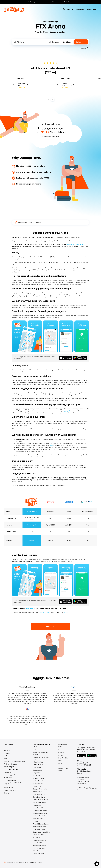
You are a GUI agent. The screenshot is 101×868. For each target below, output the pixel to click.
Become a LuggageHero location (14, 761)
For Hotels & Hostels (10, 764)
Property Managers (12, 769)
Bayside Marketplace (40, 845)
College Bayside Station (41, 813)
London (61, 755)
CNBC (66, 612)
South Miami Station (40, 808)
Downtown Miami (39, 835)
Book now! (51, 626)
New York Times (44, 612)
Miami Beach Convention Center (41, 758)
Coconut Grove (38, 765)
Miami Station (37, 805)
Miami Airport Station (40, 827)
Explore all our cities (63, 770)
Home (6, 748)
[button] (97, 864)
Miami (31, 222)
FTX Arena (36, 837)
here (70, 370)
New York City (63, 758)
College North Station (40, 810)
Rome (60, 763)
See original (22, 78)
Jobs (7, 756)
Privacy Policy (8, 788)
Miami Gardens (38, 762)
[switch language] (64, 9)
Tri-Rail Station (38, 792)
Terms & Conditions (10, 790)
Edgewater (37, 773)
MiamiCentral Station (40, 840)
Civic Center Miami (39, 794)
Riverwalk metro (38, 819)
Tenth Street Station (39, 797)
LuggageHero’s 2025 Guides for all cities (14, 784)
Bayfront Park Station (40, 816)
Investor (8, 753)
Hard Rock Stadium (39, 843)
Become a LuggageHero (76, 9)
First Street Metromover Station (41, 754)
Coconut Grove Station (41, 800)
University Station (39, 778)
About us (7, 750)
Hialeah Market (38, 781)
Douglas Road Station (40, 789)
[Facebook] (84, 788)
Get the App (91, 9)
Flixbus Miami (37, 750)
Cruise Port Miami (39, 854)
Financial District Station (41, 824)
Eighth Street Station (40, 802)
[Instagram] (90, 788)
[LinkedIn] (96, 788)
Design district (38, 770)
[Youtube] (93, 788)
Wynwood (36, 775)
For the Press (8, 777)
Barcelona (62, 750)
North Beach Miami (39, 848)
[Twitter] (87, 788)
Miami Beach (37, 851)
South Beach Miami (39, 829)
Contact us (80, 788)
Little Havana (37, 767)
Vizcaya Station (38, 784)
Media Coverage (11, 780)
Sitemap (7, 793)
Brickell (35, 821)
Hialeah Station (38, 786)
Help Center (8, 772)
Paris (60, 761)
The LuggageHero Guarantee (15, 775)
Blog (5, 759)
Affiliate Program (9, 767)
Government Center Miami (42, 832)
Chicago (61, 753)
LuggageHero (21, 222)
